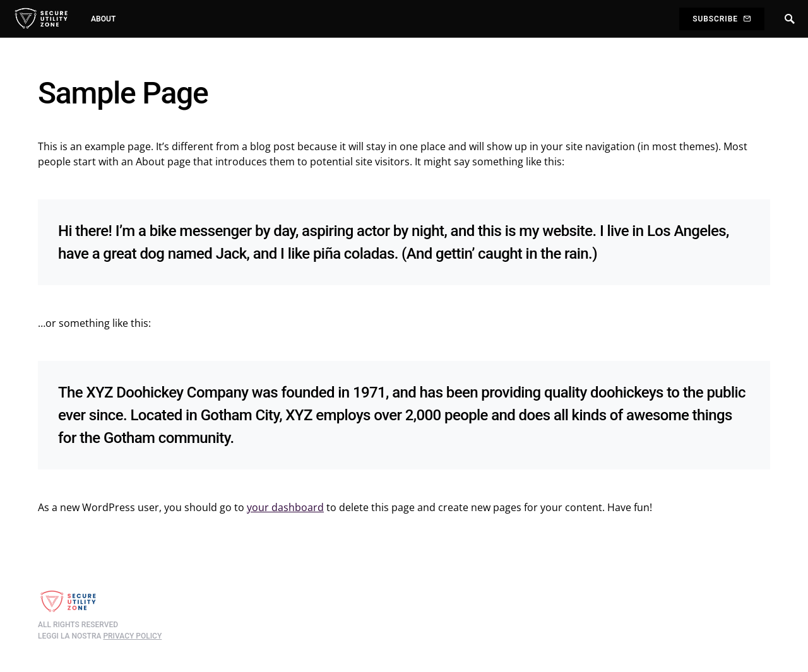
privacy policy (132, 636)
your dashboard (285, 507)
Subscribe (722, 19)
